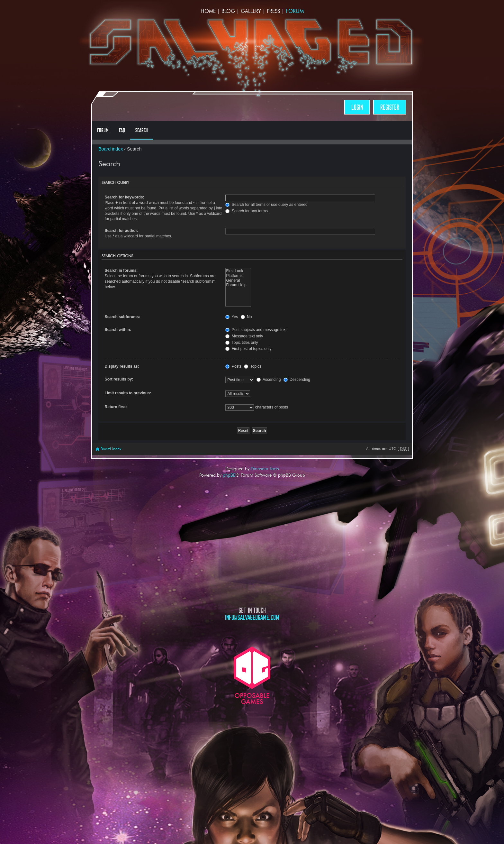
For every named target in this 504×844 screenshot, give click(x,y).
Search (142, 130)
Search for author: (122, 231)
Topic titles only (242, 343)
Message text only (244, 336)
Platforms (238, 276)
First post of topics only (248, 349)
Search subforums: (122, 317)
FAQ (122, 130)
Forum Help (238, 285)
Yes (232, 317)
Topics (252, 366)
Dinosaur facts (265, 469)
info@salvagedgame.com (252, 617)
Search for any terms (247, 211)
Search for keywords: (125, 197)
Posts (233, 366)
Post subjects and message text (256, 330)
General (238, 281)
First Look (238, 271)
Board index (111, 149)
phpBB (229, 475)
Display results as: (122, 366)
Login (357, 107)
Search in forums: (121, 271)
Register (390, 107)
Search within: (118, 330)
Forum (295, 11)
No (246, 317)
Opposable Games (252, 675)
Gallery (251, 11)
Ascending (269, 380)
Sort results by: (119, 379)
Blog (228, 11)
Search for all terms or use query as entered (266, 205)
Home (208, 11)
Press (273, 11)
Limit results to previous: (128, 393)
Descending (297, 380)
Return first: (116, 407)
